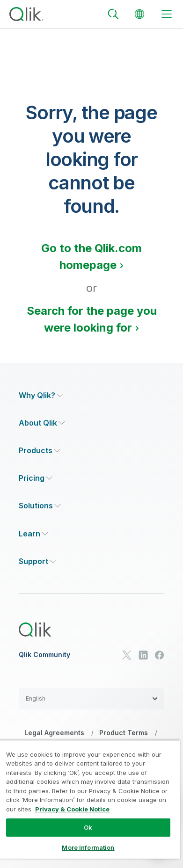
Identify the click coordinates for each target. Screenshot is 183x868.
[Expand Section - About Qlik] (42, 423)
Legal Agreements (54, 733)
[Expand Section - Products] (40, 451)
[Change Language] (139, 14)
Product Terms (124, 733)
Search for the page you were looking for (92, 319)
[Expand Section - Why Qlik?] (41, 395)
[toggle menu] (167, 14)
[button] (91, 699)
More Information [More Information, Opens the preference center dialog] (88, 847)
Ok (88, 827)
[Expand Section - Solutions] (40, 506)
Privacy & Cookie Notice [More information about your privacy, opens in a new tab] (72, 809)
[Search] (113, 14)
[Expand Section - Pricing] (36, 478)
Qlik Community (44, 655)
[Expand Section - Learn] (33, 534)
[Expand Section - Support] (37, 561)
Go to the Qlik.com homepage (91, 257)
